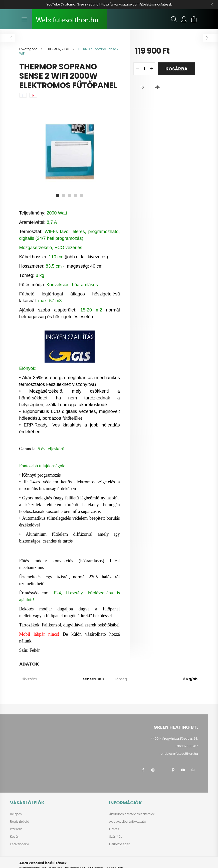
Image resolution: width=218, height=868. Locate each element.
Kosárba (176, 69)
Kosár (14, 837)
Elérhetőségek (120, 844)
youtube (183, 770)
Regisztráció (20, 822)
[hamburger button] (24, 19)
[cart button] (194, 19)
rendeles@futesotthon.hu (179, 754)
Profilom (16, 829)
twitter (163, 770)
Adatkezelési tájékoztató (128, 822)
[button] (142, 87)
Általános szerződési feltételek (132, 814)
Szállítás (116, 837)
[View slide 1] (58, 195)
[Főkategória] (29, 49)
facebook (143, 770)
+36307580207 (186, 746)
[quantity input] (144, 69)
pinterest (173, 770)
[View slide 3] (70, 195)
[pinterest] (33, 95)
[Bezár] (212, 5)
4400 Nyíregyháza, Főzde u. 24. (174, 739)
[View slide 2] (64, 195)
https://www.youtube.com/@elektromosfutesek (136, 4)
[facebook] (23, 95)
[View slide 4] (76, 195)
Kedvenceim (20, 844)
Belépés (16, 814)
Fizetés (114, 829)
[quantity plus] (151, 69)
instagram (153, 770)
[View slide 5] (82, 195)
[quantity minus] (137, 69)
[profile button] (184, 19)
